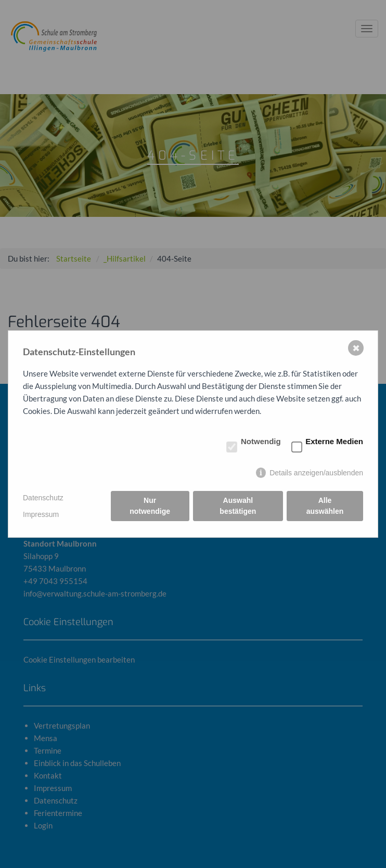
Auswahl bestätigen (238, 506)
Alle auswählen (325, 506)
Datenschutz (43, 498)
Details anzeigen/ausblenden (316, 473)
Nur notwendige (150, 506)
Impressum (41, 514)
